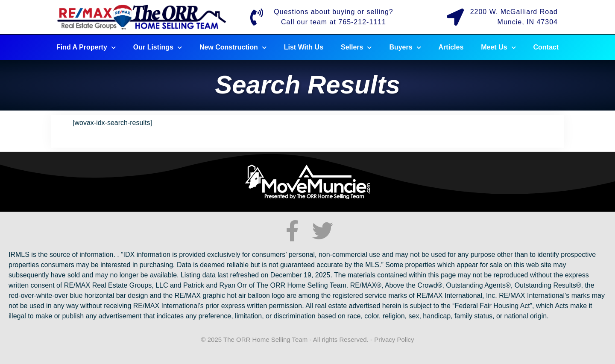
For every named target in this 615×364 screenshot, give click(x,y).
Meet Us (498, 48)
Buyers (405, 48)
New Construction (233, 48)
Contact (546, 47)
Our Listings (158, 48)
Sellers (356, 48)
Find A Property (86, 48)
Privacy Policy (394, 339)
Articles (451, 47)
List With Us (304, 47)
